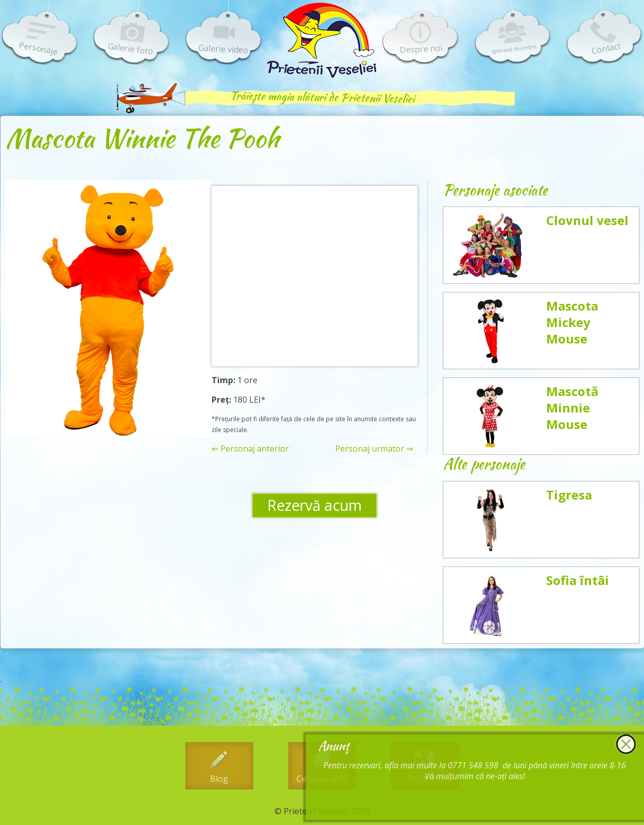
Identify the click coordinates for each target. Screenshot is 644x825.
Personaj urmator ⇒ (374, 449)
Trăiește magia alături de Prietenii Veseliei (322, 97)
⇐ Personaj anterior (250, 449)
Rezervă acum (315, 505)
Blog (219, 779)
